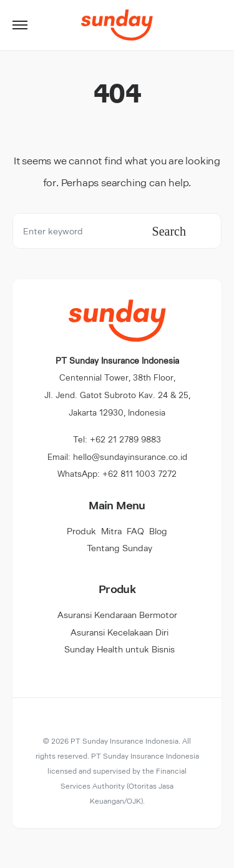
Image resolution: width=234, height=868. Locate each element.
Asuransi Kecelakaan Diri (119, 632)
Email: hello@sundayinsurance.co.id (117, 456)
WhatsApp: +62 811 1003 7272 (117, 473)
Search (169, 231)
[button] (20, 25)
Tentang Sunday (119, 548)
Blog (158, 531)
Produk (81, 531)
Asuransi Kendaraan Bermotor (117, 615)
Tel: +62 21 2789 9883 (117, 439)
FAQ (135, 531)
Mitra (111, 531)
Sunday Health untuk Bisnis (119, 649)
